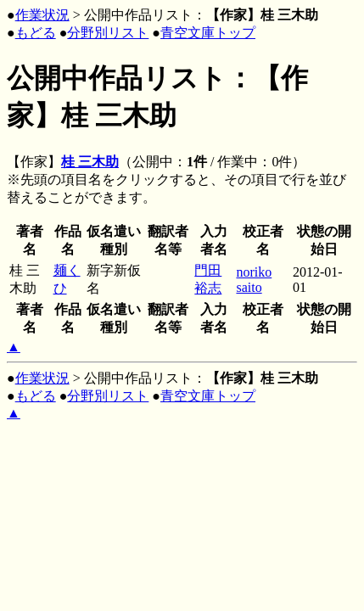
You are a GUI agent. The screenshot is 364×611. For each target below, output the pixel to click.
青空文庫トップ (208, 33)
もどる (36, 33)
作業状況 (42, 15)
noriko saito (254, 280)
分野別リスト (108, 33)
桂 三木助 (90, 162)
